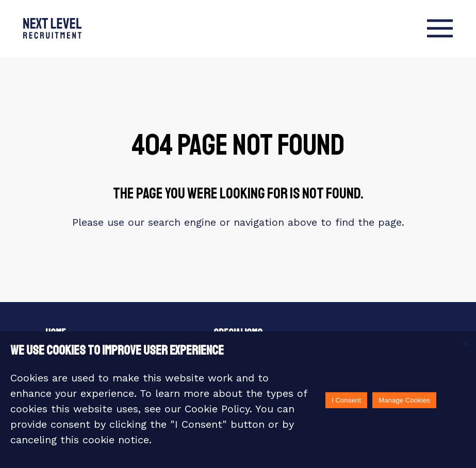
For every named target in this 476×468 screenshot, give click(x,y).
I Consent (346, 400)
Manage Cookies (404, 400)
